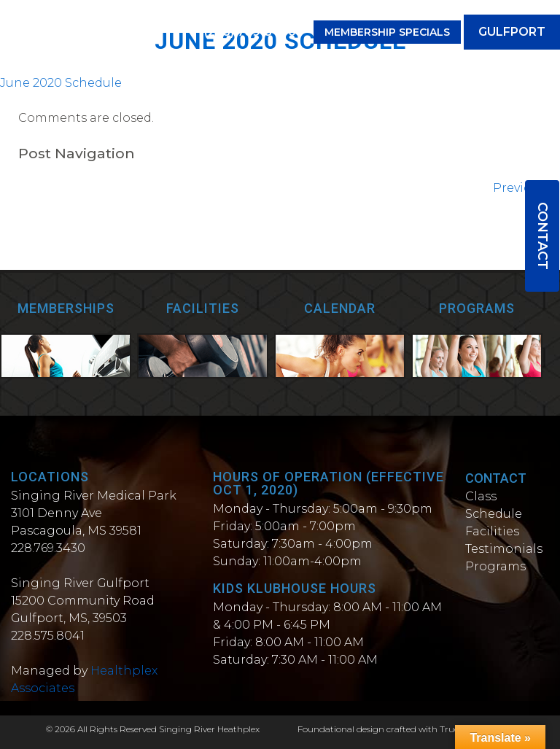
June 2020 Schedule (61, 83)
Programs (495, 566)
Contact (542, 236)
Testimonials (504, 549)
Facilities (492, 531)
